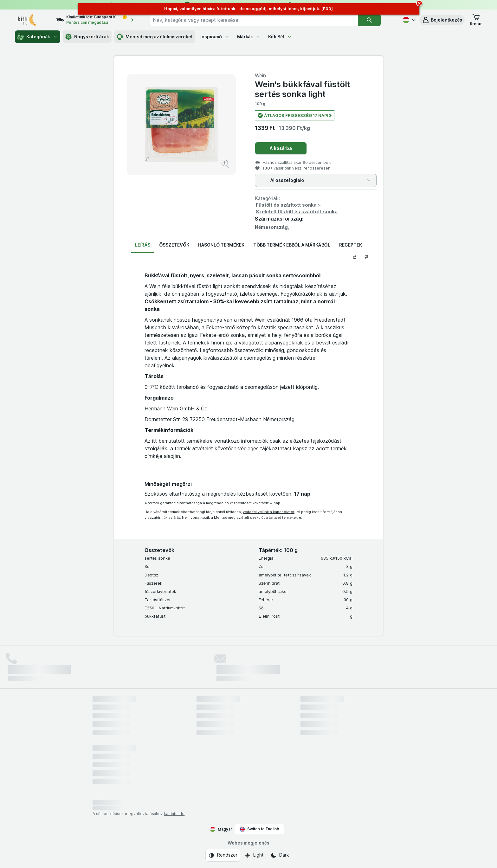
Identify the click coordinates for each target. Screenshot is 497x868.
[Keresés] (369, 20)
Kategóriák (38, 37)
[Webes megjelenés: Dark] (280, 855)
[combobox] (254, 20)
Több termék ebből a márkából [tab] (292, 245)
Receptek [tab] (351, 245)
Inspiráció (215, 37)
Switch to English (259, 829)
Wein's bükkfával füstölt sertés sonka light (303, 89)
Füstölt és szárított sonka (286, 205)
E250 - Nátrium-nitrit (165, 608)
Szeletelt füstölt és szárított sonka (297, 212)
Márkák (249, 37)
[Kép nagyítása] (226, 165)
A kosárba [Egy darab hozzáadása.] (281, 148)
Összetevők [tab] (174, 245)
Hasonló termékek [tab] (221, 245)
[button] (442, 20)
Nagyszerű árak (87, 37)
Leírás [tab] (143, 245)
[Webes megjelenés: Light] (254, 855)
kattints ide (174, 814)
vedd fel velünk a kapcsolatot (269, 512)
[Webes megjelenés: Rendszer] (223, 855)
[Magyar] (409, 20)
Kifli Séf (280, 37)
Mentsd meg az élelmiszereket (155, 37)
